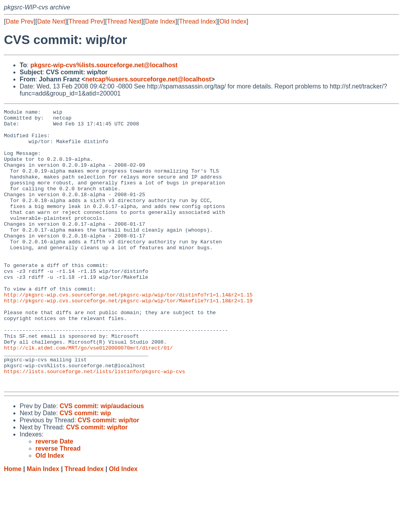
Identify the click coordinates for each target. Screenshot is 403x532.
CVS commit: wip (85, 468)
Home (13, 524)
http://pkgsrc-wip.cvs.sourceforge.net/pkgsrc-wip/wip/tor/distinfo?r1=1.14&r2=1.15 (128, 332)
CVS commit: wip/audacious (102, 461)
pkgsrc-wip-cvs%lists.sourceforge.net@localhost (104, 65)
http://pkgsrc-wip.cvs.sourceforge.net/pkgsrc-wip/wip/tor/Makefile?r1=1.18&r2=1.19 (128, 339)
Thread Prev (86, 21)
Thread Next (124, 21)
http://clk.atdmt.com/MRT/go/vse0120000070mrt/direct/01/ (88, 396)
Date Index (160, 21)
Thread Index (198, 21)
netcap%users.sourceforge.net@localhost (148, 79)
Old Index (233, 21)
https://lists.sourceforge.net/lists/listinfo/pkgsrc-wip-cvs (94, 424)
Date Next (51, 21)
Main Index (43, 524)
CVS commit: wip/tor (108, 476)
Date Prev (19, 21)
